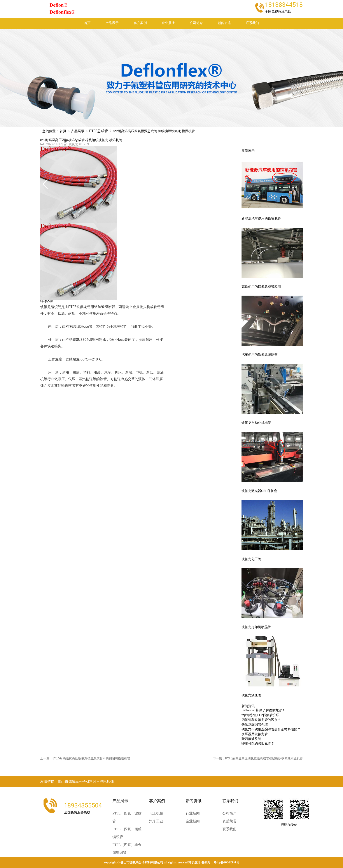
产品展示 (112, 23)
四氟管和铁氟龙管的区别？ (261, 720)
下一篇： (258, 758)
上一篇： (85, 758)
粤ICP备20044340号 (226, 862)
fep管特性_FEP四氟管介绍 (260, 715)
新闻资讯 (224, 23)
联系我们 (252, 23)
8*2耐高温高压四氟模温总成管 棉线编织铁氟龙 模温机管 (154, 131)
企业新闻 (193, 821)
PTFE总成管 (99, 131)
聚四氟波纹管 (251, 739)
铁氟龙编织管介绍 (255, 725)
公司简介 (196, 23)
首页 (87, 23)
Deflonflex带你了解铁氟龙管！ (263, 710)
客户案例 (140, 23)
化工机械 (156, 813)
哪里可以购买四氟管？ (258, 744)
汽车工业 (156, 821)
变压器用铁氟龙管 (255, 734)
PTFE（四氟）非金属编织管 (127, 849)
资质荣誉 (229, 821)
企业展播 (168, 23)
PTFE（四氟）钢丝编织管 (127, 833)
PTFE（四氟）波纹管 (127, 817)
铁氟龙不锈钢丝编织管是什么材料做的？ (271, 729)
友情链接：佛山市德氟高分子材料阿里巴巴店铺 (77, 782)
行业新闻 (193, 813)
